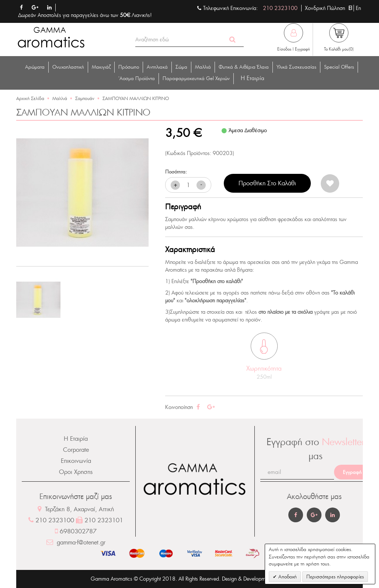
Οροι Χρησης (76, 472)
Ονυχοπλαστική (68, 67)
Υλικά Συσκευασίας (296, 67)
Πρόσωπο (129, 67)
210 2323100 (280, 8)
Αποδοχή (287, 577)
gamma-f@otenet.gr (76, 542)
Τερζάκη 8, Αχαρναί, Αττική (76, 509)
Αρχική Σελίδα (30, 98)
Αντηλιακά (157, 67)
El (351, 8)
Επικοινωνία (76, 461)
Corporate (76, 450)
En (358, 8)
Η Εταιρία (76, 439)
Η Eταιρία (253, 78)
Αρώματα (35, 67)
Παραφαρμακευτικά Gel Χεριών (196, 78)
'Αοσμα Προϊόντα (137, 78)
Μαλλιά (203, 67)
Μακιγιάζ (101, 67)
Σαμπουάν (85, 98)
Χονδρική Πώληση (325, 8)
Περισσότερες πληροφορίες (335, 577)
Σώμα (181, 67)
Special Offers (339, 67)
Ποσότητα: (176, 172)
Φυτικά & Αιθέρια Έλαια (244, 67)
